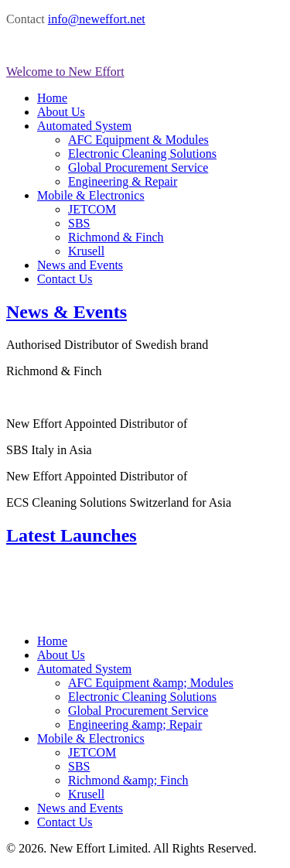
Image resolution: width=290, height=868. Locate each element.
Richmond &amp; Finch (128, 780)
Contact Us (65, 279)
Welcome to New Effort (65, 72)
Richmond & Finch (116, 237)
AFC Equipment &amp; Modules (151, 683)
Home (52, 98)
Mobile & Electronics (91, 195)
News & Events (67, 312)
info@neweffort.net (97, 19)
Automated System (84, 126)
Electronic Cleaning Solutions (142, 154)
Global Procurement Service (138, 167)
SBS (79, 223)
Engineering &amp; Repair (135, 724)
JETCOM (92, 209)
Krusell (86, 251)
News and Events (80, 265)
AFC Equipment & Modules (138, 140)
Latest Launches (72, 535)
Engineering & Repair (123, 181)
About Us (61, 112)
